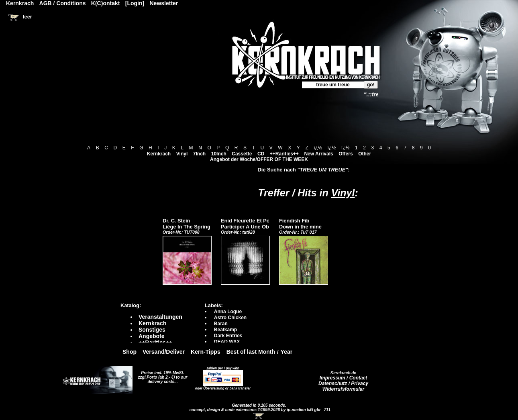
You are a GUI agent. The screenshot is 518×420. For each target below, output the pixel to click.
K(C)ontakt (106, 3)
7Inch (199, 154)
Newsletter (164, 3)
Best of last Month (251, 352)
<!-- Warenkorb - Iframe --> (259, 416)
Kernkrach (159, 154)
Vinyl (182, 154)
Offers (346, 154)
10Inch (219, 154)
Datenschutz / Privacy (343, 383)
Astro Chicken (230, 318)
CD (261, 154)
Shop (129, 352)
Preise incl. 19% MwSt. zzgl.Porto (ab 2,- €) (161, 375)
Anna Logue (228, 312)
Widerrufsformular (344, 389)
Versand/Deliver (164, 352)
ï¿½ (318, 148)
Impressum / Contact (344, 378)
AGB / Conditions (63, 3)
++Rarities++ (284, 154)
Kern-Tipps (206, 352)
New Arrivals (318, 154)
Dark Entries (228, 336)
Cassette (242, 154)
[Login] (135, 3)
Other (365, 154)
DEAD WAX (227, 342)
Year (287, 352)
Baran (221, 324)
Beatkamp (225, 330)
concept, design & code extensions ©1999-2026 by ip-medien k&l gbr (256, 410)
